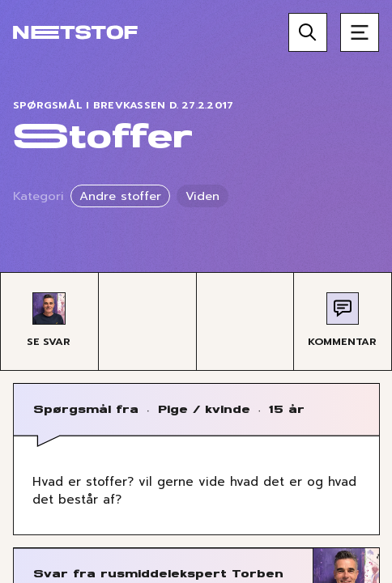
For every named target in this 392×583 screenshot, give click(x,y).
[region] (196, 291)
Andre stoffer (120, 196)
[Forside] (75, 32)
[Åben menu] (360, 32)
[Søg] (308, 32)
